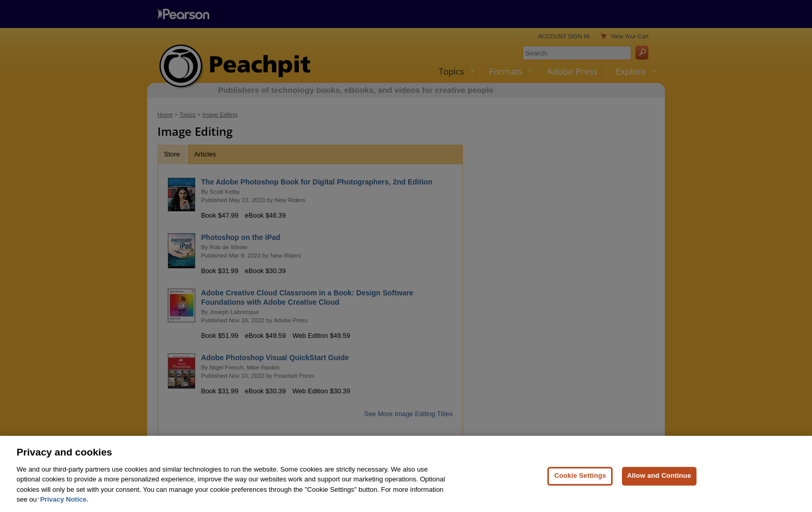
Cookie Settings (580, 481)
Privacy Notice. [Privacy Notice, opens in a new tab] (64, 504)
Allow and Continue (659, 481)
